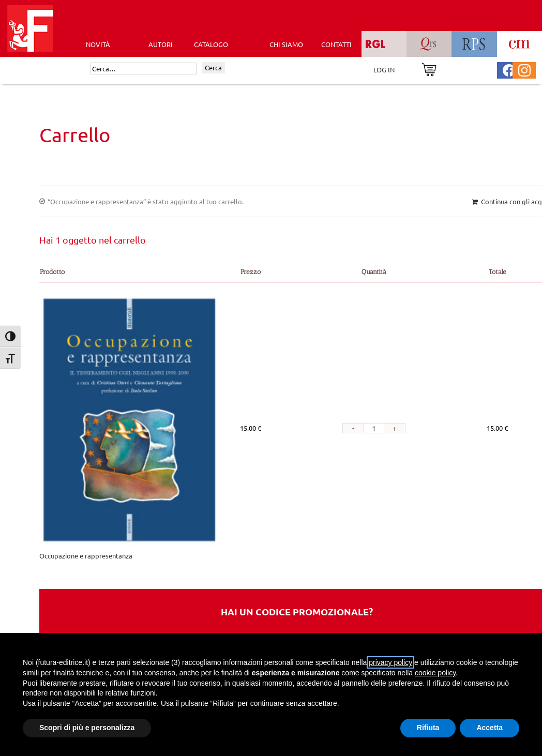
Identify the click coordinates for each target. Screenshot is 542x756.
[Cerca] (144, 69)
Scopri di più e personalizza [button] (87, 728)
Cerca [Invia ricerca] (213, 67)
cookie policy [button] (435, 673)
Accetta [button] (490, 728)
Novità (98, 44)
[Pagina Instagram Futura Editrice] (524, 69)
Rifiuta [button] (428, 728)
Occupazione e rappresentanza (86, 556)
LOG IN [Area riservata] (384, 70)
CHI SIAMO (286, 44)
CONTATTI (336, 44)
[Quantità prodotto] (374, 428)
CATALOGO (211, 44)
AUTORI (161, 44)
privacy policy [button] (390, 662)
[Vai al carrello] (429, 69)
